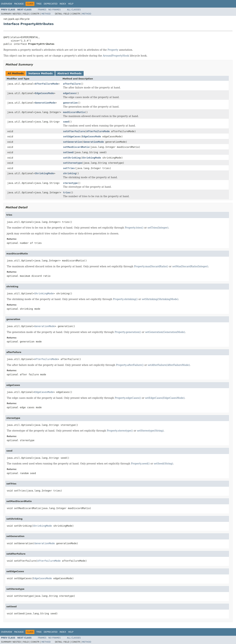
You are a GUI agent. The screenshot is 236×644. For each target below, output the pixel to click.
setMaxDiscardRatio (76, 147)
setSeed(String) (163, 464)
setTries (69, 168)
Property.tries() (134, 228)
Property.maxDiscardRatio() (151, 266)
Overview (7, 4)
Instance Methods (40, 73)
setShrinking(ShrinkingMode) (160, 299)
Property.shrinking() (125, 299)
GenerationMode (45, 103)
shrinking (70, 173)
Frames (42, 10)
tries (67, 192)
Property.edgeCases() (128, 398)
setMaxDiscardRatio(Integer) (190, 266)
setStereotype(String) (150, 431)
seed (66, 122)
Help (71, 4)
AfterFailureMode (47, 84)
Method (46, 14)
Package (19, 4)
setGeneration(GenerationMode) (165, 332)
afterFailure (72, 84)
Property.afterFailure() (130, 365)
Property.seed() (140, 464)
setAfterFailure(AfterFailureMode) (169, 365)
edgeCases (70, 93)
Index (63, 4)
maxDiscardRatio (74, 112)
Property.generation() (128, 332)
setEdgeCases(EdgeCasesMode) (165, 398)
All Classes (74, 10)
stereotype (70, 183)
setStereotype (73, 163)
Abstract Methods (69, 73)
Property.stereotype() (120, 431)
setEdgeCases (72, 136)
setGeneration (73, 142)
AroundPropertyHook (116, 56)
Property (113, 50)
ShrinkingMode (92, 158)
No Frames (55, 10)
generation (70, 103)
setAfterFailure (74, 131)
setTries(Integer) (158, 228)
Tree (39, 4)
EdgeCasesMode (44, 93)
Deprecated (51, 4)
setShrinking (72, 158)
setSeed (68, 152)
